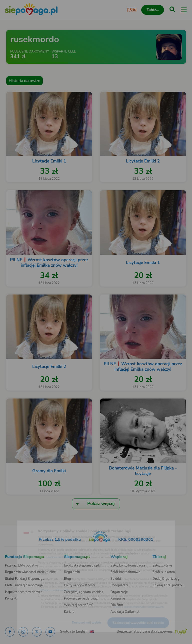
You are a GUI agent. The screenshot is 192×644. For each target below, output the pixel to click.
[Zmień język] (14, 523)
